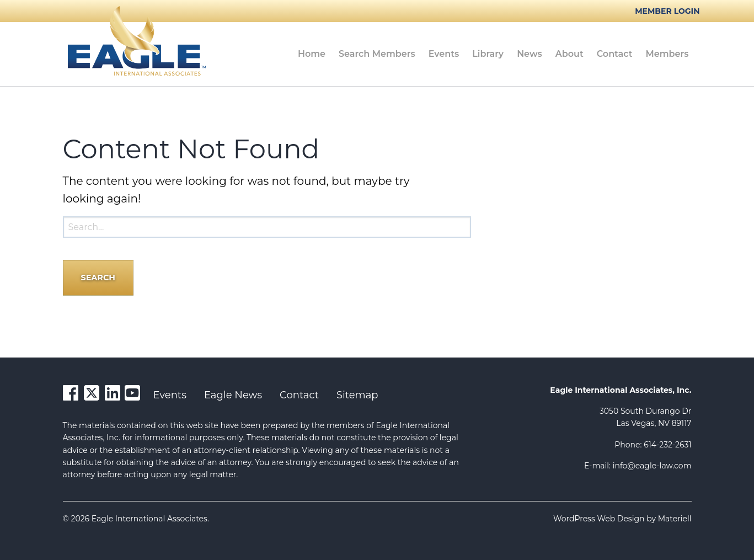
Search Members (377, 54)
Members (667, 54)
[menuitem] (312, 54)
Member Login (667, 11)
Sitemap (357, 395)
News (530, 54)
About (569, 54)
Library (488, 54)
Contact (615, 54)
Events (444, 54)
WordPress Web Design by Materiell (622, 519)
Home (312, 54)
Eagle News (233, 395)
